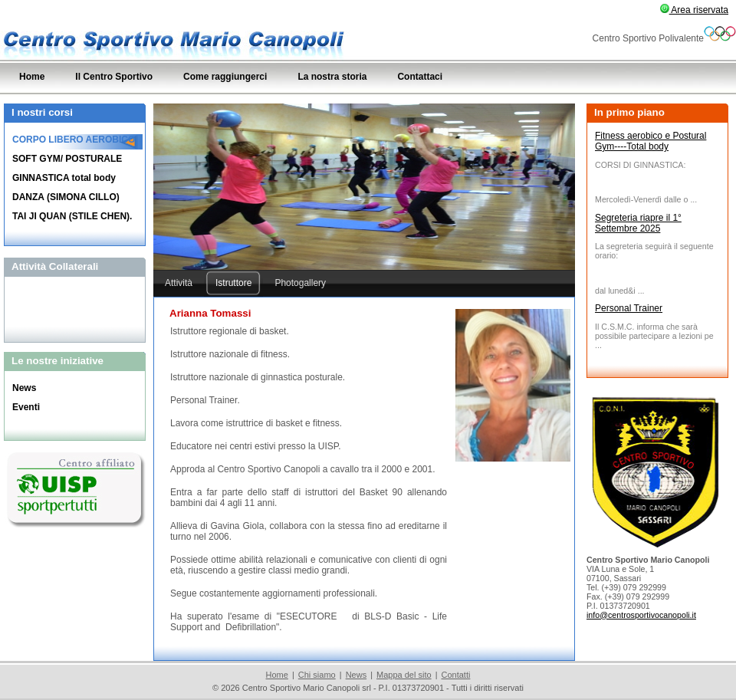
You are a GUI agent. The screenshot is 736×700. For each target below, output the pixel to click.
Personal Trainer (629, 308)
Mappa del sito (404, 675)
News (356, 675)
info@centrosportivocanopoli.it (641, 615)
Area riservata (694, 10)
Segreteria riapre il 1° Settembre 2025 (638, 223)
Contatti (456, 675)
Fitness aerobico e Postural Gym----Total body (651, 141)
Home (277, 675)
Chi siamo (317, 675)
